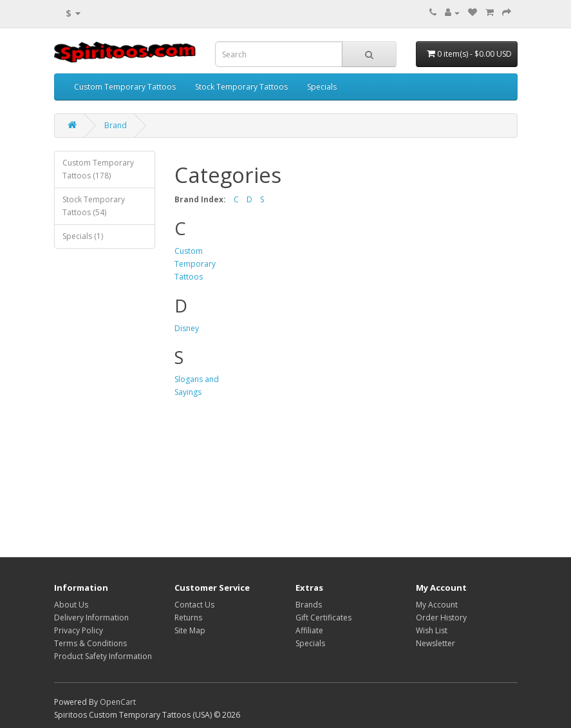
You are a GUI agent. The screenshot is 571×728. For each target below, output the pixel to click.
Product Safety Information (103, 656)
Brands (309, 605)
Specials (322, 87)
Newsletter (435, 643)
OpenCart (118, 702)
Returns (188, 618)
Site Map (190, 630)
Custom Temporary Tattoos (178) (98, 169)
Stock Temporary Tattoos (241, 87)
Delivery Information (91, 618)
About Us (71, 605)
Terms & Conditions (90, 643)
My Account (437, 605)
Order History (441, 618)
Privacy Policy (79, 630)
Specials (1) (83, 236)
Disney (187, 328)
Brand (116, 125)
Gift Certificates (323, 618)
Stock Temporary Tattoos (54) (94, 206)
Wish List (432, 630)
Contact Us (194, 605)
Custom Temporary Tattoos (125, 87)
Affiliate (309, 630)
